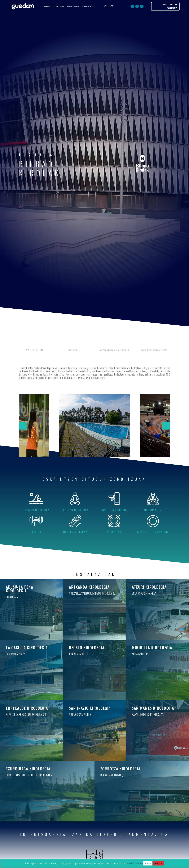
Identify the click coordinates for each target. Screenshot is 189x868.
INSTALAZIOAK (73, 6)
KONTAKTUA (87, 6)
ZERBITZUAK (59, 6)
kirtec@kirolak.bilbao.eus (115, 350)
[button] (23, 426)
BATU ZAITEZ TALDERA (170, 6)
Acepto (148, 863)
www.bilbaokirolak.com (154, 350)
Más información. (135, 863)
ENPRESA (46, 6)
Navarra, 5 (74, 350)
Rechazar (158, 863)
